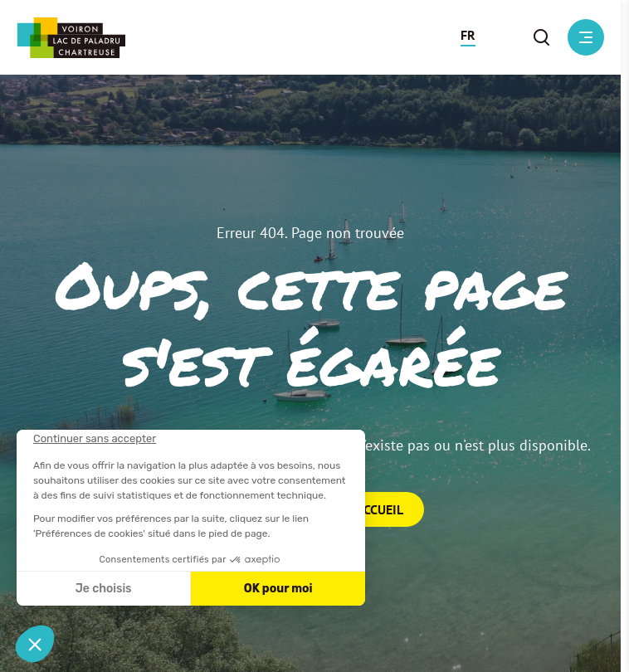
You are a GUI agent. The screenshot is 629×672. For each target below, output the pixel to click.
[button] (468, 37)
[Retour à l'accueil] (71, 38)
